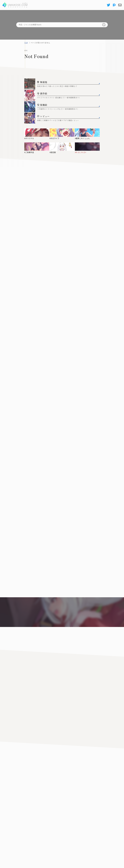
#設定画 (53, 152)
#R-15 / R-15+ (81, 152)
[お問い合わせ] (120, 5)
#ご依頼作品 (29, 152)
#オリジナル (29, 138)
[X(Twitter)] (108, 5)
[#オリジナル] (37, 133)
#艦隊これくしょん (82, 138)
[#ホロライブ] (62, 133)
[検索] (104, 25)
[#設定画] (62, 147)
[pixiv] (114, 5)
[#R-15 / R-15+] (87, 147)
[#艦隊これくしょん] (87, 133)
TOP (26, 43)
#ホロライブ (54, 138)
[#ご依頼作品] (37, 147)
